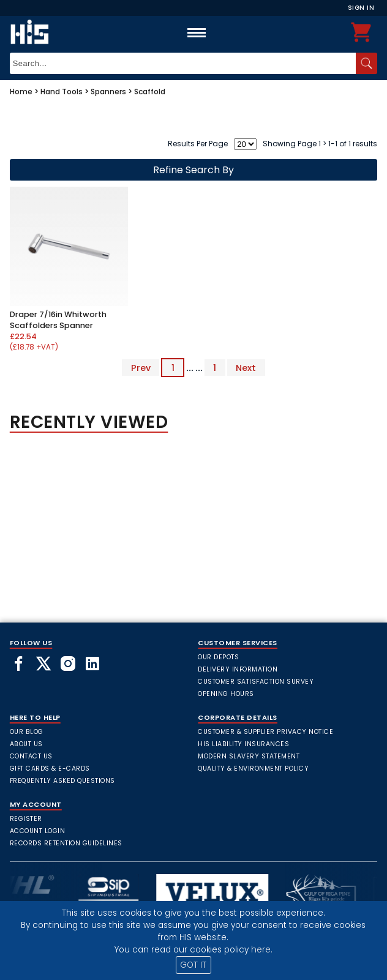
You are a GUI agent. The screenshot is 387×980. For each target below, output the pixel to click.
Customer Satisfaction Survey (256, 682)
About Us (26, 744)
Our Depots (218, 657)
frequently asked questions (62, 781)
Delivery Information (238, 669)
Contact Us (31, 756)
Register (26, 819)
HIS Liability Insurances (243, 744)
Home (21, 92)
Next (246, 368)
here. (262, 950)
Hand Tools (62, 92)
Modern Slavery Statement (249, 756)
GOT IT (193, 965)
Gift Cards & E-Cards (50, 769)
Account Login (38, 831)
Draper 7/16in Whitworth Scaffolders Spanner (58, 320)
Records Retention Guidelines (66, 843)
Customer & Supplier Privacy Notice (265, 732)
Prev (141, 368)
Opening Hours (226, 694)
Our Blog (27, 732)
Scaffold (150, 92)
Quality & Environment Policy (253, 769)
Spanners (108, 92)
